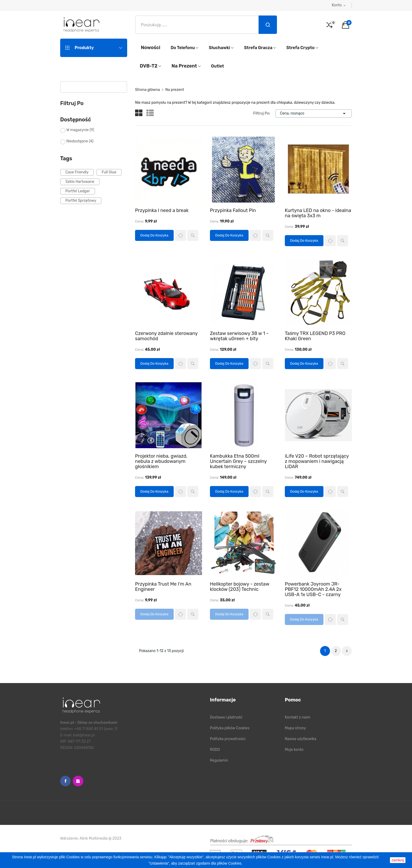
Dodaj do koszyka (154, 235)
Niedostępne (80, 141)
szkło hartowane (80, 182)
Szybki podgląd (193, 235)
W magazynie (80, 130)
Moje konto (294, 750)
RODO (215, 750)
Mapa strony (295, 728)
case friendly (77, 172)
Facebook (65, 781)
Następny (347, 651)
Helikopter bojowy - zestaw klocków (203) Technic (240, 587)
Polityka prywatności (228, 739)
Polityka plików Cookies (230, 728)
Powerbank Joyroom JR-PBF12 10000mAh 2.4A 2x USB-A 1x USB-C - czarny (313, 589)
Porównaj (181, 235)
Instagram (78, 781)
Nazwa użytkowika (301, 739)
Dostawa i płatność (226, 717)
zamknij (398, 860)
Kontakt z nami (297, 717)
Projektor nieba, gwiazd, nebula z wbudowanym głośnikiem (161, 461)
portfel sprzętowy (81, 201)
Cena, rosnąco (314, 113)
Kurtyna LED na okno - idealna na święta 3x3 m (318, 213)
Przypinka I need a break (162, 210)
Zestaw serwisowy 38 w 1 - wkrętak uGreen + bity (239, 336)
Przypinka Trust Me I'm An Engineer (163, 587)
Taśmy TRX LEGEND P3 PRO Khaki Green (315, 336)
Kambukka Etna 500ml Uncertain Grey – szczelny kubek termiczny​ (238, 461)
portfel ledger (78, 191)
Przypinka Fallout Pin (233, 210)
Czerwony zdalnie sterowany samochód (166, 336)
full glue (109, 172)
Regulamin (219, 760)
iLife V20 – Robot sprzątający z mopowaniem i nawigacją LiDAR (317, 461)
